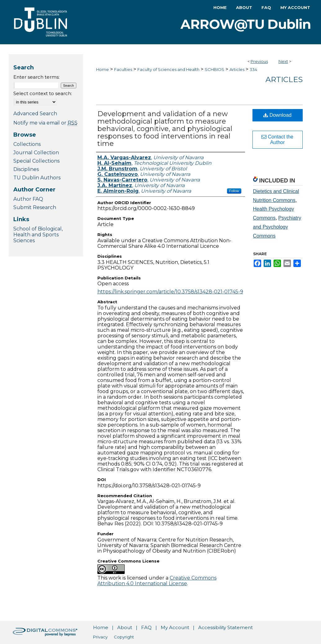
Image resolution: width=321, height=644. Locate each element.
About (125, 627)
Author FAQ (28, 199)
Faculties (123, 69)
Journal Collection (36, 153)
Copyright (124, 637)
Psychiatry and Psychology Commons (277, 227)
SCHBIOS (214, 69)
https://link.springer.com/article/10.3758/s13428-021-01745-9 (170, 292)
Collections (27, 144)
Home (103, 69)
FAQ (146, 627)
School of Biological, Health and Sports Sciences (38, 235)
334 (253, 69)
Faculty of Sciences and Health (168, 69)
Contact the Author (277, 140)
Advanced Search (35, 114)
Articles (237, 69)
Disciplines (26, 169)
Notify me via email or (45, 123)
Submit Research (35, 207)
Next (283, 61)
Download (277, 115)
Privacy (100, 637)
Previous (259, 61)
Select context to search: (43, 93)
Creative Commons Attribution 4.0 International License (157, 581)
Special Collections (36, 161)
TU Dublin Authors (37, 178)
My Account (175, 627)
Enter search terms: (36, 77)
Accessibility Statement (225, 627)
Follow (234, 191)
